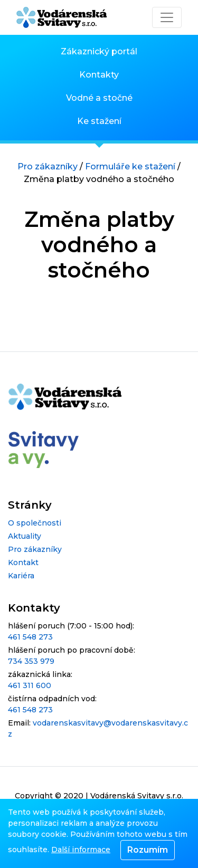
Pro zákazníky (48, 166)
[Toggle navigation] (167, 17)
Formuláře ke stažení (130, 166)
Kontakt (23, 562)
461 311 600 (30, 685)
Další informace (81, 850)
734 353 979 (31, 661)
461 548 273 (30, 637)
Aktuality (25, 536)
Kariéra (21, 576)
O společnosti (35, 523)
